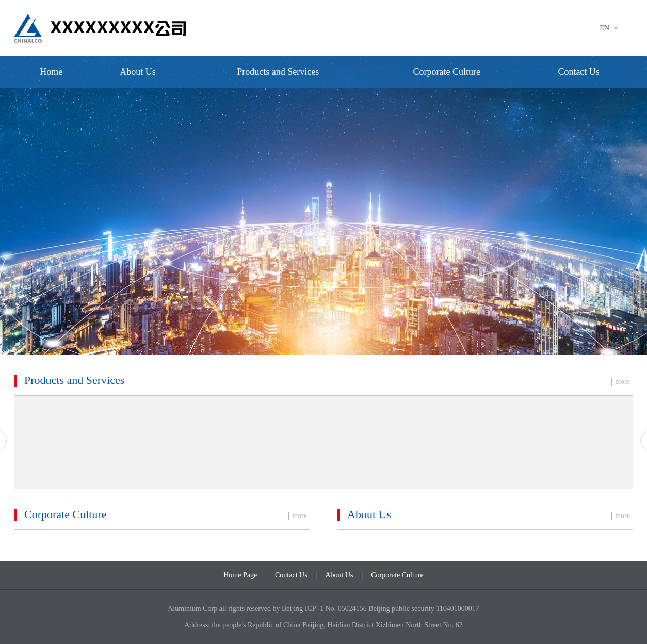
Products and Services (278, 72)
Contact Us (579, 72)
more (622, 382)
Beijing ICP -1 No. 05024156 (325, 609)
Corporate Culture (446, 72)
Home (51, 72)
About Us (138, 72)
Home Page (240, 575)
